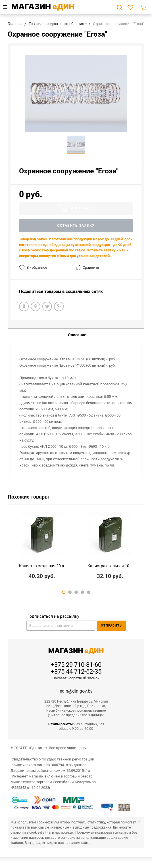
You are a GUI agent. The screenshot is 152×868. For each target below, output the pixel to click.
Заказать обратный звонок (76, 678)
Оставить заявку (76, 226)
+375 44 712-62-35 (76, 672)
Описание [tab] (77, 335)
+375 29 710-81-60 (76, 665)
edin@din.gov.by (76, 691)
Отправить (111, 626)
